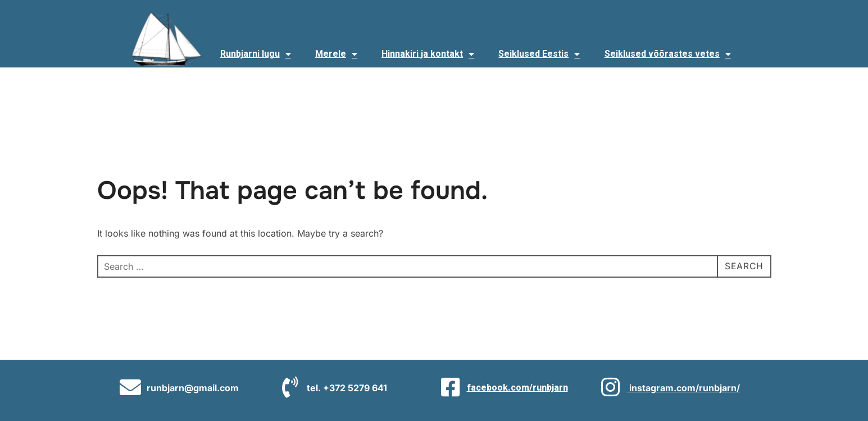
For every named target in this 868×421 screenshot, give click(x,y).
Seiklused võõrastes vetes (668, 54)
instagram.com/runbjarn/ (683, 388)
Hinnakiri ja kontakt (428, 54)
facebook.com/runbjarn (517, 388)
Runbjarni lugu (256, 54)
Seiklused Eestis (539, 54)
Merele (336, 54)
